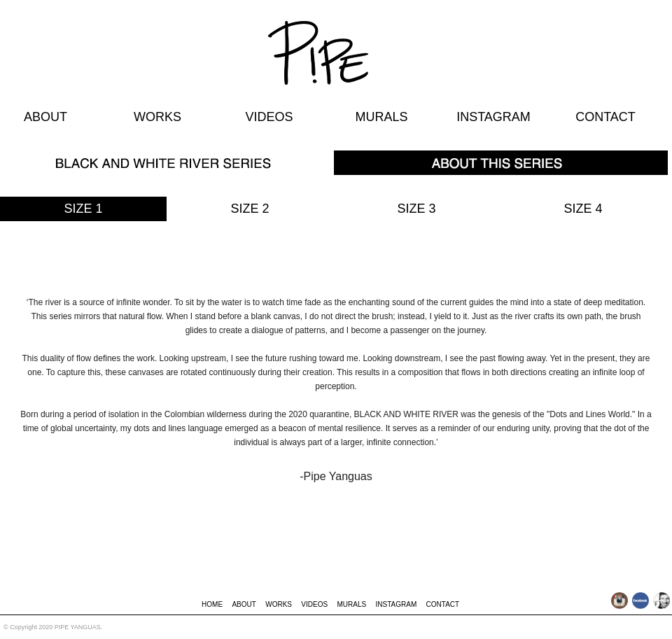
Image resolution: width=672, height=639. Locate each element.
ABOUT (45, 117)
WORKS (157, 117)
